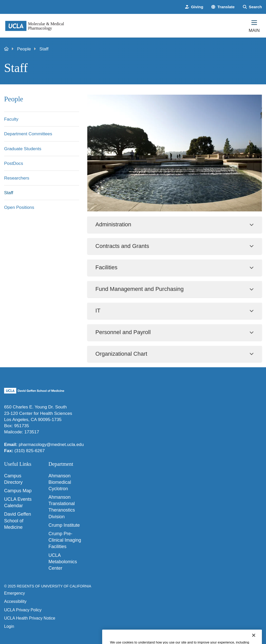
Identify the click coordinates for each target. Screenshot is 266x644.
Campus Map (18, 491)
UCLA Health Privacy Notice (30, 618)
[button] (223, 7)
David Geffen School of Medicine (18, 521)
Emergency (15, 593)
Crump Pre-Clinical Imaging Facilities (65, 540)
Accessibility (15, 601)
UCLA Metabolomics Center (63, 562)
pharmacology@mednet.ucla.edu (51, 444)
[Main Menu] (254, 26)
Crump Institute (64, 525)
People (24, 49)
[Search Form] (252, 7)
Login (9, 626)
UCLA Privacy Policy (23, 610)
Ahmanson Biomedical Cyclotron (60, 482)
